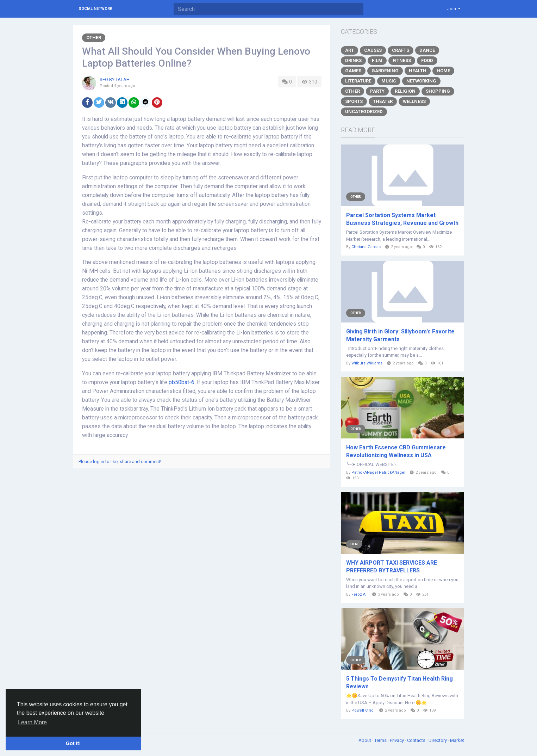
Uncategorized (364, 112)
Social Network (95, 9)
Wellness (414, 101)
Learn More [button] (32, 722)
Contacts (417, 740)
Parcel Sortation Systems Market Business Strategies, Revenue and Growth (402, 219)
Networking (421, 81)
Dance (427, 50)
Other (94, 38)
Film (377, 60)
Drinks (353, 60)
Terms (381, 740)
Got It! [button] (73, 743)
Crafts (401, 50)
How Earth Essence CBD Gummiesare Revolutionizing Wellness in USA (396, 451)
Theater (383, 101)
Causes (373, 50)
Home (443, 71)
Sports (354, 101)
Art (349, 50)
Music (389, 81)
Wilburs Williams (367, 363)
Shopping (438, 91)
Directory (438, 740)
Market (457, 740)
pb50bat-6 (182, 382)
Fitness (402, 60)
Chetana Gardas (366, 247)
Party (377, 91)
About (365, 740)
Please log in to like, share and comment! (120, 462)
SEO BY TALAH (115, 79)
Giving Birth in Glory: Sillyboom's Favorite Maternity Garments (400, 335)
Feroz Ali (360, 594)
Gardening (385, 71)
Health (418, 71)
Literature (358, 81)
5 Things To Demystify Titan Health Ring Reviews (399, 683)
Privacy (397, 740)
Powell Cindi (363, 710)
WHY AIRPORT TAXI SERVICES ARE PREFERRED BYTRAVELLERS (392, 567)
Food (427, 60)
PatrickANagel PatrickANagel (378, 472)
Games (353, 71)
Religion (405, 91)
